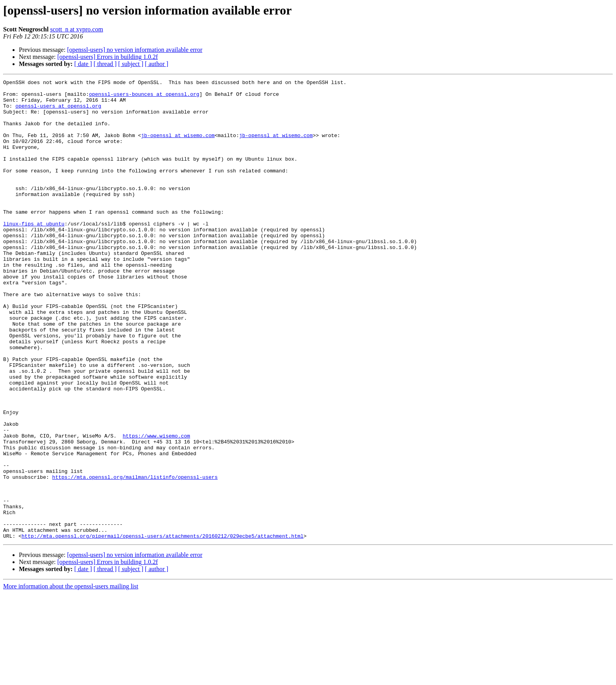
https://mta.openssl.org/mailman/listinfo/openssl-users (135, 557)
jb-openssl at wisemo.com (178, 147)
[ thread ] (105, 64)
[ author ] (157, 64)
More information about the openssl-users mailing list (71, 678)
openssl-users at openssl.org (58, 112)
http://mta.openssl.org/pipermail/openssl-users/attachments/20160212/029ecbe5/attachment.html (163, 628)
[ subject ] (131, 64)
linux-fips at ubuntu (34, 253)
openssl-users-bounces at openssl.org (144, 97)
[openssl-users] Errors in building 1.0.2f (108, 57)
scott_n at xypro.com (77, 29)
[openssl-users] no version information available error (135, 50)
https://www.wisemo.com (156, 507)
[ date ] (83, 64)
